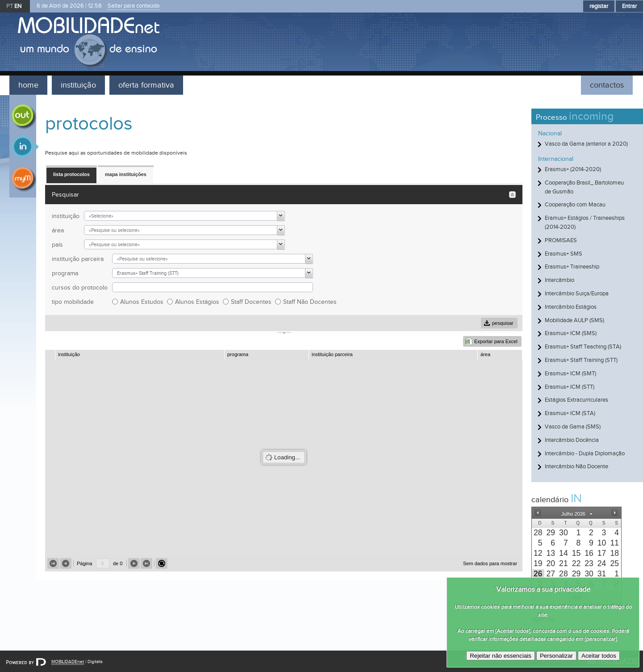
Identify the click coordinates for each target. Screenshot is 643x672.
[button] (538, 513)
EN (18, 6)
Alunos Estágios (199, 302)
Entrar (629, 6)
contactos (607, 85)
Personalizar (556, 656)
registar (599, 6)
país (57, 245)
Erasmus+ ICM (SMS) (571, 333)
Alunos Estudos (144, 302)
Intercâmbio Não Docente (576, 466)
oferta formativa (146, 85)
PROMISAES (561, 240)
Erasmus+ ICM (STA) (570, 413)
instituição (78, 85)
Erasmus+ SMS (564, 254)
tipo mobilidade (73, 302)
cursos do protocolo (80, 288)
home (28, 85)
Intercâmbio (559, 280)
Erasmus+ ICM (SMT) (570, 374)
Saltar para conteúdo (134, 6)
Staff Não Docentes (312, 302)
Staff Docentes (253, 302)
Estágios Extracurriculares (576, 400)
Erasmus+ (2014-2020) (573, 169)
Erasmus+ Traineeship (572, 267)
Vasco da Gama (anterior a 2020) (586, 144)
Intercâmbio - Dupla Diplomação (585, 454)
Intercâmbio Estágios (571, 307)
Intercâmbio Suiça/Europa (577, 294)
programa (65, 273)
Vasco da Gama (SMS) (573, 427)
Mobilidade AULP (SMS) (574, 320)
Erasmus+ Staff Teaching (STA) (583, 347)
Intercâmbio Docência (572, 440)
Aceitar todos (599, 656)
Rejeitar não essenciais (501, 656)
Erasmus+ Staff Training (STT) (581, 360)
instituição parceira (78, 259)
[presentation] (538, 533)
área (58, 230)
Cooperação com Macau (575, 205)
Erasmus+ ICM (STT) (570, 387)
